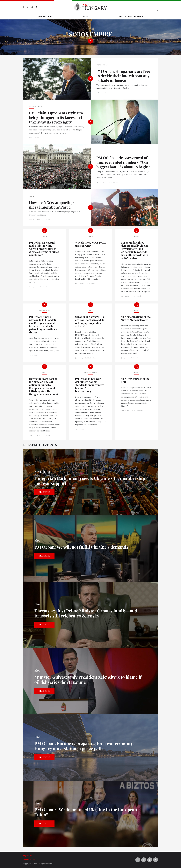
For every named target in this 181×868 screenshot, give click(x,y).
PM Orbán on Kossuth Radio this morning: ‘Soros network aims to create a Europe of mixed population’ (44, 249)
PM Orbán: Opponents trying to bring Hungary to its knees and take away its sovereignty (56, 117)
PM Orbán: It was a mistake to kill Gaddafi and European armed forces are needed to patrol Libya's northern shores (43, 325)
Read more (44, 492)
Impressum (28, 855)
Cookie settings (29, 860)
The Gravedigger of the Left (135, 380)
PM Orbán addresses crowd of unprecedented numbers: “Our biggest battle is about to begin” (123, 162)
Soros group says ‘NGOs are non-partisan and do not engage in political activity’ (90, 322)
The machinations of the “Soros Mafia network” (136, 318)
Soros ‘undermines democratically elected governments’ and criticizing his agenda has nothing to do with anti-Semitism (135, 250)
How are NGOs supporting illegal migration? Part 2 (51, 205)
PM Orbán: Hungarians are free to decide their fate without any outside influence (123, 76)
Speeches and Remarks (131, 16)
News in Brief (45, 16)
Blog (86, 16)
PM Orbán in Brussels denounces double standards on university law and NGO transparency (89, 385)
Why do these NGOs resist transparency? (90, 244)
